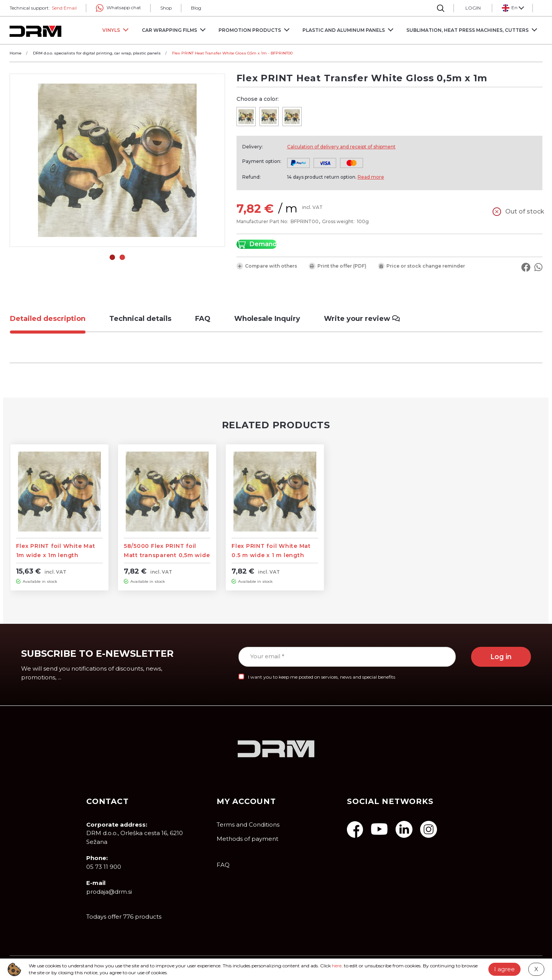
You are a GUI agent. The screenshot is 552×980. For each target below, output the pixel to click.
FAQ (223, 865)
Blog (196, 8)
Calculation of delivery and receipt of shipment (341, 147)
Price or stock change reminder (421, 266)
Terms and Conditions (248, 825)
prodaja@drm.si (109, 892)
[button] (513, 8)
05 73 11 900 (104, 867)
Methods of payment (247, 839)
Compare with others (267, 266)
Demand (257, 244)
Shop (166, 8)
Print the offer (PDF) (338, 266)
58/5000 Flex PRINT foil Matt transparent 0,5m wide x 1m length (167, 555)
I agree (504, 969)
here (337, 966)
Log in (501, 657)
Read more (371, 177)
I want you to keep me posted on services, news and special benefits (322, 677)
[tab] (53, 319)
